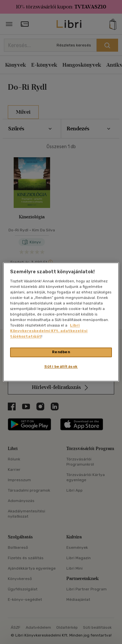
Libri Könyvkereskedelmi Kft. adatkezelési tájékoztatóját (49, 331)
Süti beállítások (61, 367)
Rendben (61, 352)
